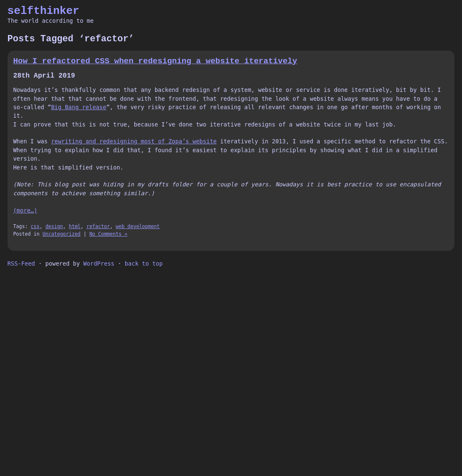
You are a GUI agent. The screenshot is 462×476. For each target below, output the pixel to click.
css (35, 226)
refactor (98, 226)
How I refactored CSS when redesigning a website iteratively (155, 61)
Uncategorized (62, 234)
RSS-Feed (21, 264)
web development (138, 226)
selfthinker (44, 11)
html (75, 226)
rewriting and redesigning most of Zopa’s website (134, 141)
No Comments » (108, 234)
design (54, 226)
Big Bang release (79, 107)
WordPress (99, 264)
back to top (144, 264)
